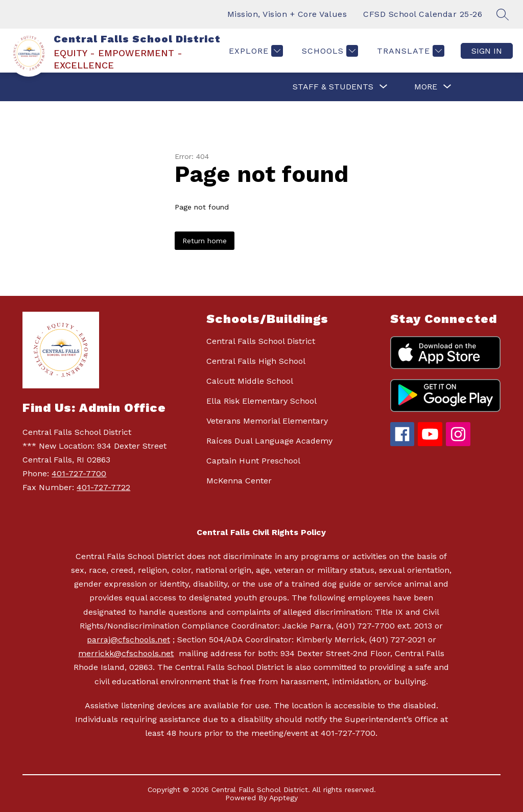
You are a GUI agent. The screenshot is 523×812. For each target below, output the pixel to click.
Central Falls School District (261, 341)
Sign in (487, 51)
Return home (205, 241)
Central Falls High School (256, 361)
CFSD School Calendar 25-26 (423, 14)
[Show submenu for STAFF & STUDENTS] (333, 87)
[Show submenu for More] (426, 87)
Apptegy (283, 798)
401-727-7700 (79, 473)
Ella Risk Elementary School (261, 401)
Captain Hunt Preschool (253, 461)
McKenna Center (239, 481)
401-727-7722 (103, 487)
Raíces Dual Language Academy (269, 441)
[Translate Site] (409, 51)
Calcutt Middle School (250, 381)
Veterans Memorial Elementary (267, 421)
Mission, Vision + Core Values (287, 14)
